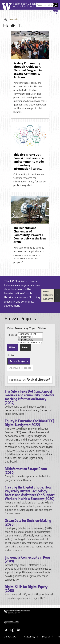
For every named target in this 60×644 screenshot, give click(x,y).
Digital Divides (30, 337)
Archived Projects (20, 368)
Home (5, 20)
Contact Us (10, 637)
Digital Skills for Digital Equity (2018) (26, 589)
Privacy (46, 637)
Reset (25, 347)
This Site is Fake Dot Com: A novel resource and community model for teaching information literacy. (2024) (30, 397)
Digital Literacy (30, 340)
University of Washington (8, 7)
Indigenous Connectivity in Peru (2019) (27, 559)
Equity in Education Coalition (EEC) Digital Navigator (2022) (29, 423)
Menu (56, 11)
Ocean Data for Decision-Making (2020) (28, 522)
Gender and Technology (30, 343)
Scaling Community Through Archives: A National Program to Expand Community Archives (28, 70)
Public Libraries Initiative (48, 295)
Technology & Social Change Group (34, 4)
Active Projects (19, 361)
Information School (23, 6)
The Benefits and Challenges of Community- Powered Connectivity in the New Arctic (30, 235)
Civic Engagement (30, 334)
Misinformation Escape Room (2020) (26, 470)
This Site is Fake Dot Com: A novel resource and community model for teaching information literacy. (29, 162)
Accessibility (29, 637)
